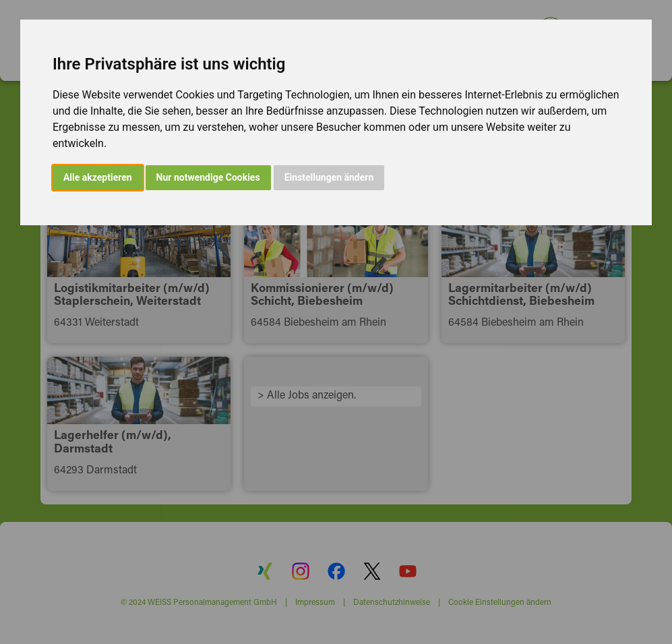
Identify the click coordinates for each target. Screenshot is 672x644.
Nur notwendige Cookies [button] (208, 177)
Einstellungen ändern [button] (329, 177)
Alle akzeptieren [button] (98, 177)
